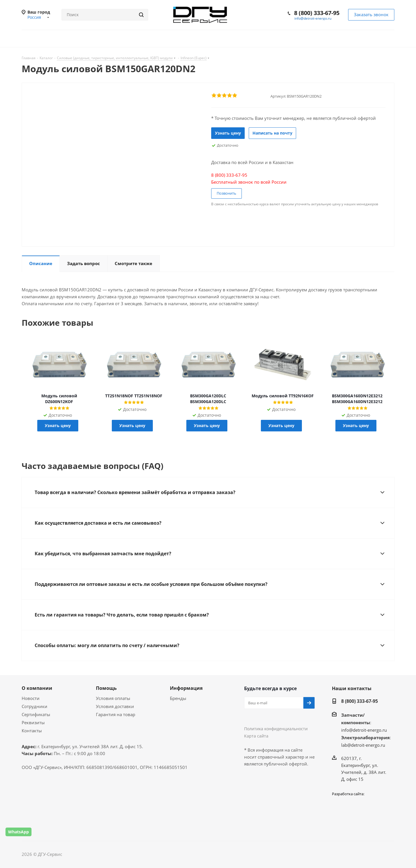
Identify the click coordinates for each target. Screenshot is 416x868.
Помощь (106, 688)
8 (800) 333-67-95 (317, 13)
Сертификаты (36, 714)
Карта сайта (256, 736)
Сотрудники (35, 706)
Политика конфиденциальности (276, 729)
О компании (37, 688)
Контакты (32, 731)
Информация (186, 688)
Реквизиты (33, 722)
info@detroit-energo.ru (313, 18)
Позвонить (226, 193)
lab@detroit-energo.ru (363, 745)
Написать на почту (272, 133)
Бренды (178, 698)
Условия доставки (115, 706)
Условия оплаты (113, 698)
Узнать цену (228, 133)
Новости (31, 698)
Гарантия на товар (116, 714)
